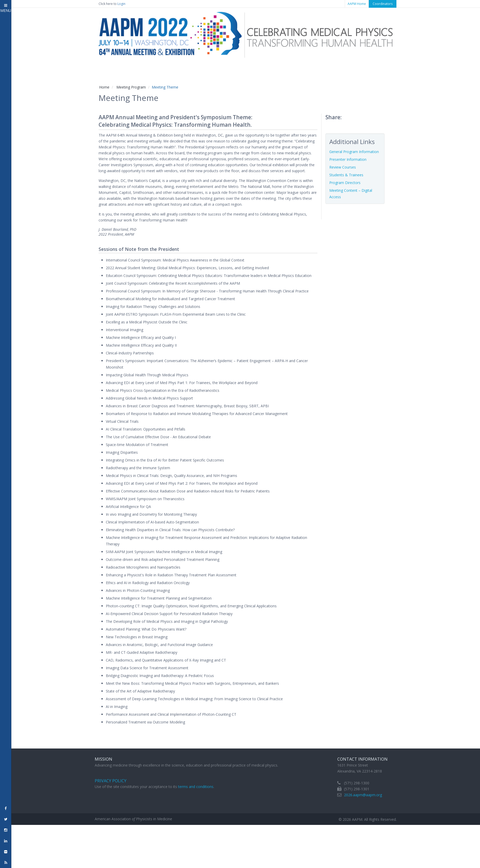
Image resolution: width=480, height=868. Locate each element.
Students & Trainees (346, 175)
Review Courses (343, 167)
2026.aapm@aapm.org (363, 795)
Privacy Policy (111, 781)
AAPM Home (357, 4)
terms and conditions (196, 787)
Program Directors (345, 183)
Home (104, 87)
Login (121, 4)
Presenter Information (348, 159)
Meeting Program (131, 87)
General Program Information (354, 152)
